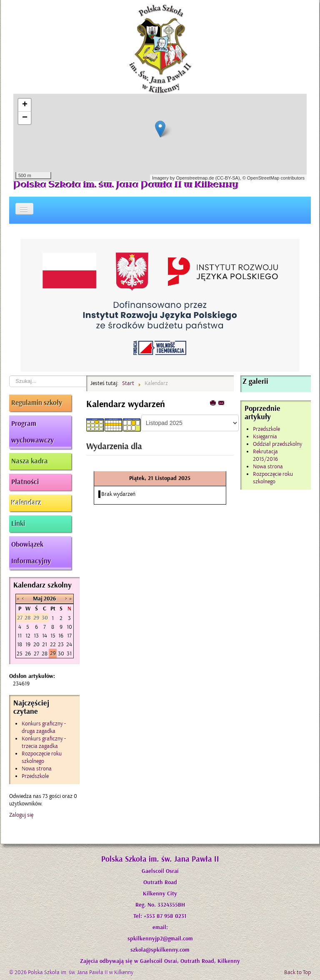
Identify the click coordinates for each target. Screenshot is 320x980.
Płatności (25, 482)
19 (28, 644)
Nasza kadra (30, 461)
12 (28, 636)
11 (20, 636)
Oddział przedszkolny (277, 444)
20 (36, 644)
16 (61, 636)
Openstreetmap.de (195, 178)
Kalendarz (26, 503)
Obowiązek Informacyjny (31, 553)
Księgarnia (265, 436)
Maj (38, 599)
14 (45, 636)
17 (69, 636)
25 (20, 654)
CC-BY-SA (227, 178)
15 (53, 636)
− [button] (25, 118)
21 (45, 644)
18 (20, 644)
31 (69, 654)
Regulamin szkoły (37, 403)
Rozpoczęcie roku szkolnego (273, 478)
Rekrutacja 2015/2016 (265, 455)
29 (53, 653)
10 (69, 627)
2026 (50, 599)
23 (61, 644)
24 (69, 644)
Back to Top (297, 972)
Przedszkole (266, 429)
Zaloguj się (21, 815)
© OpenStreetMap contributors (274, 178)
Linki (18, 524)
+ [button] (25, 105)
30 (61, 654)
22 (53, 644)
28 (45, 654)
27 (36, 654)
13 (36, 636)
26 (28, 654)
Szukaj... (9, 376)
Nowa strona (268, 466)
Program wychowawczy (32, 432)
